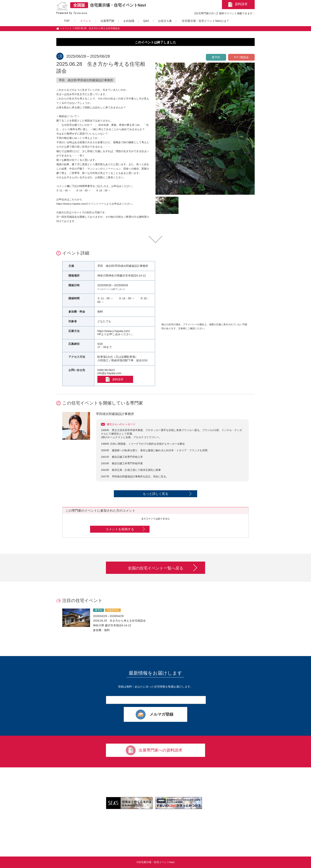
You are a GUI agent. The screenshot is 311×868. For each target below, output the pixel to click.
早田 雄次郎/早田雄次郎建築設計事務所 (86, 80)
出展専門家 (108, 21)
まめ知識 (129, 21)
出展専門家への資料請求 (160, 750)
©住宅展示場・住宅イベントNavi (155, 862)
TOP (67, 21)
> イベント (66, 28)
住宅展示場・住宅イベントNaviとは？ (205, 21)
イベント (86, 21)
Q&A (146, 21)
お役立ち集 (165, 21)
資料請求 (241, 4)
